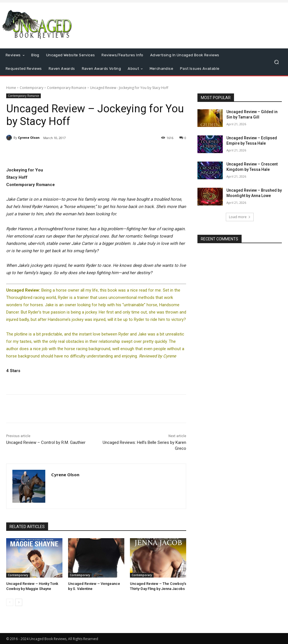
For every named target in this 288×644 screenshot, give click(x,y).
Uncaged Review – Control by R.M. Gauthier (46, 442)
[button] (276, 62)
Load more (240, 217)
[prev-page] (10, 602)
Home (11, 88)
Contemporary (31, 88)
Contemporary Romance (67, 88)
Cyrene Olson (29, 137)
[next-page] (19, 602)
